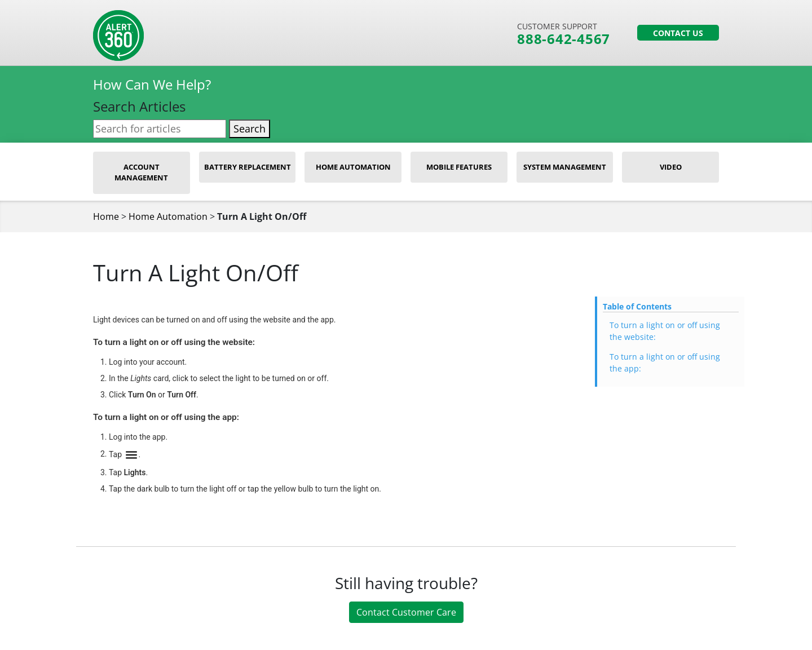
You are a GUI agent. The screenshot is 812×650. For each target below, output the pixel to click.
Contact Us (678, 33)
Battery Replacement (248, 167)
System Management (565, 167)
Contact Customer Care (406, 612)
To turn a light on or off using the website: (665, 331)
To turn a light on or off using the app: (665, 362)
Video (671, 167)
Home (106, 216)
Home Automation (353, 167)
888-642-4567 (564, 39)
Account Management (141, 173)
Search (250, 129)
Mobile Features (459, 167)
